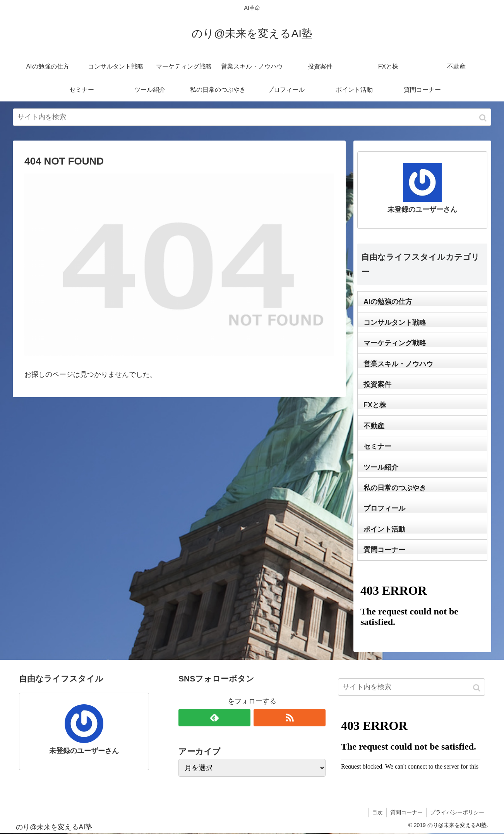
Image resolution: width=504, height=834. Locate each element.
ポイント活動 (384, 529)
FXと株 (375, 405)
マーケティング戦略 (395, 343)
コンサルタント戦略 (395, 323)
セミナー (377, 446)
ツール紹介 (381, 467)
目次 (375, 812)
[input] (252, 117)
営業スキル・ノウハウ (398, 364)
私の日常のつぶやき (395, 488)
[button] (484, 118)
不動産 (374, 426)
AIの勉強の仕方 (388, 302)
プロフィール (384, 508)
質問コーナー (384, 550)
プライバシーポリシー (457, 812)
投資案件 (377, 384)
